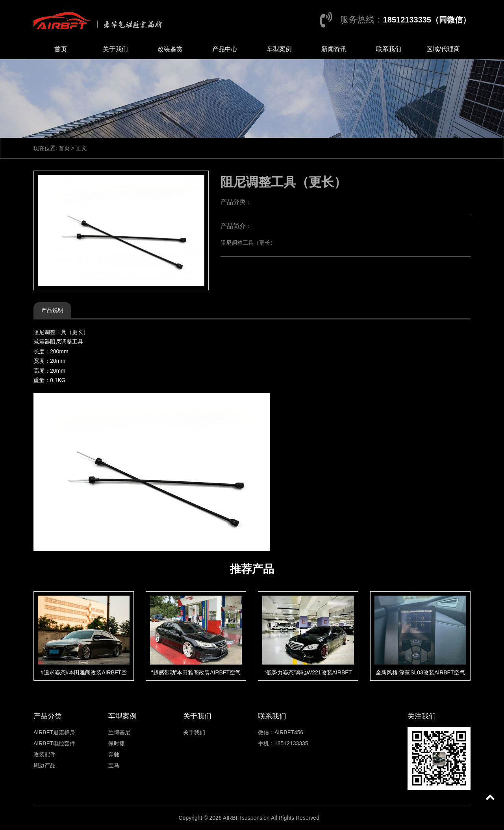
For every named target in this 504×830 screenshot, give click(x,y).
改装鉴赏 (170, 49)
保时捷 (117, 743)
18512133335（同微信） (427, 20)
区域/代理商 (443, 49)
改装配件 (44, 754)
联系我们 (389, 49)
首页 (61, 49)
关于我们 (115, 49)
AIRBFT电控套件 (54, 743)
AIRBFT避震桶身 (54, 732)
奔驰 (114, 754)
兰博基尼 (119, 732)
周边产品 (44, 765)
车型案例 (279, 49)
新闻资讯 (334, 49)
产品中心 (225, 49)
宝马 (114, 765)
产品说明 (52, 310)
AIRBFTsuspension (246, 818)
